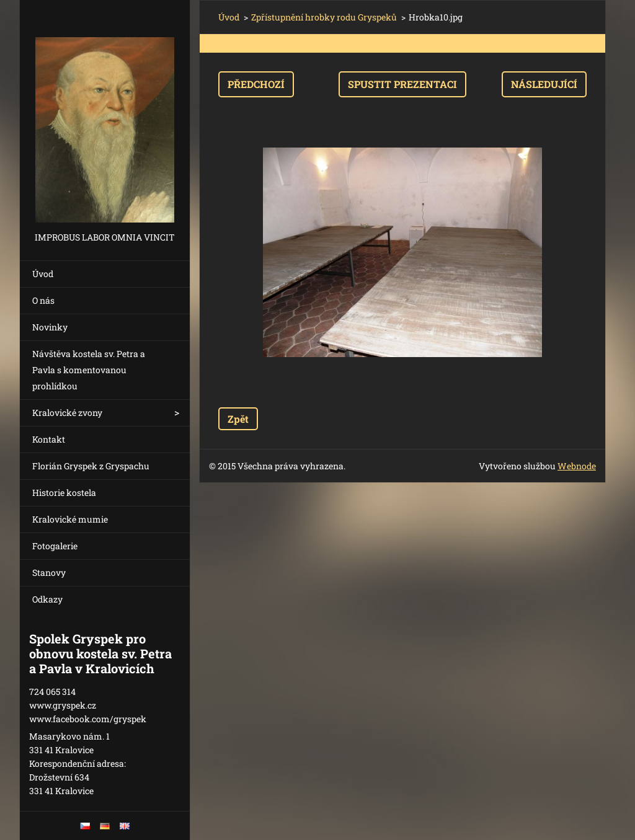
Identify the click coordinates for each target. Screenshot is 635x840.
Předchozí (256, 84)
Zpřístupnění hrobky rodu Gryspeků (324, 17)
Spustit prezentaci (402, 84)
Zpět (238, 419)
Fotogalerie (55, 546)
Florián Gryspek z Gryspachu (91, 466)
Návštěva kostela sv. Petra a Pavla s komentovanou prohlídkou (89, 370)
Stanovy (49, 573)
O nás (43, 300)
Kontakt (49, 439)
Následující (544, 84)
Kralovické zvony (67, 413)
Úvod (43, 274)
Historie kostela (64, 493)
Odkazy (47, 599)
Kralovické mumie (70, 519)
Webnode (577, 466)
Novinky (50, 327)
